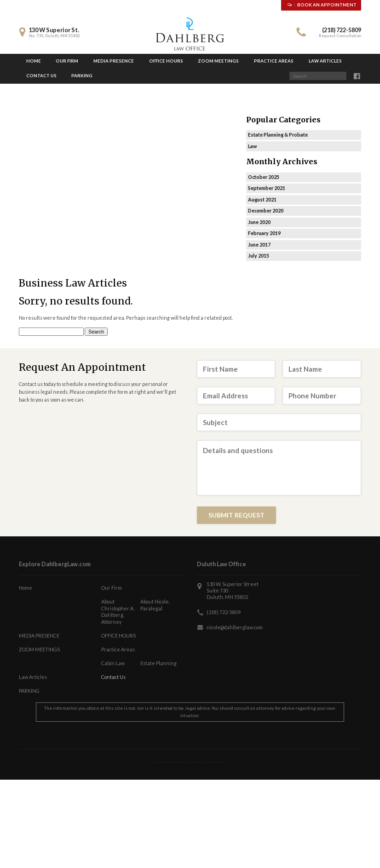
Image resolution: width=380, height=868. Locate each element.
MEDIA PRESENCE (114, 61)
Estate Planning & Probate (278, 135)
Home (34, 61)
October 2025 (264, 177)
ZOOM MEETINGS (218, 61)
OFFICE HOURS (166, 61)
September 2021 (267, 188)
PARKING (82, 76)
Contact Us (41, 76)
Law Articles (325, 61)
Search (350, 77)
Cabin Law (113, 663)
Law (252, 146)
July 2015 (259, 256)
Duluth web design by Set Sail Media (190, 763)
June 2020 (259, 222)
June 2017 (259, 244)
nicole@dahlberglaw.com (235, 627)
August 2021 (262, 199)
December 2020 (266, 210)
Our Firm (67, 61)
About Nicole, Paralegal (155, 605)
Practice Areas (274, 61)
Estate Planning (158, 663)
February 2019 (264, 233)
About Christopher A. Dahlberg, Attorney (118, 612)
